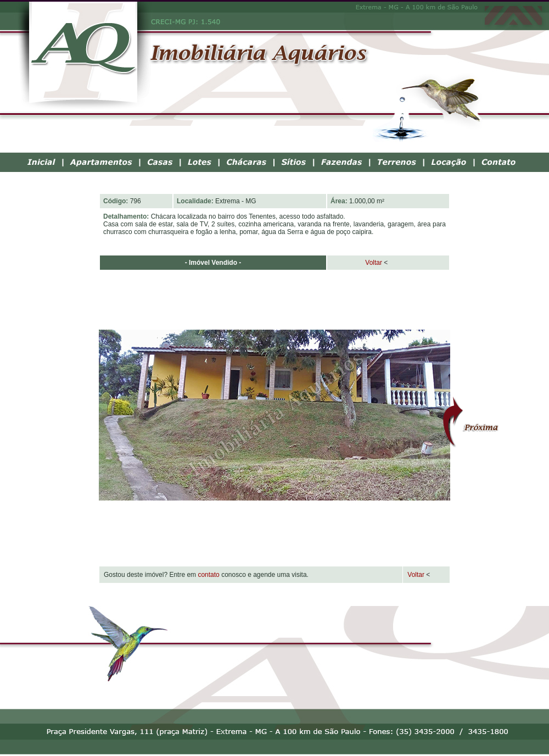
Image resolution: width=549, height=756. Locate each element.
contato (208, 575)
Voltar (356, 263)
